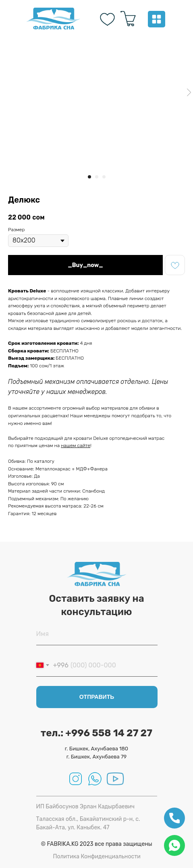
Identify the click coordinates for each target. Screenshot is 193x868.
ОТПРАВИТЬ (97, 697)
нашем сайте (76, 445)
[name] (97, 634)
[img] (53, 19)
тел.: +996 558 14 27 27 (96, 733)
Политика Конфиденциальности (97, 857)
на (57, 445)
